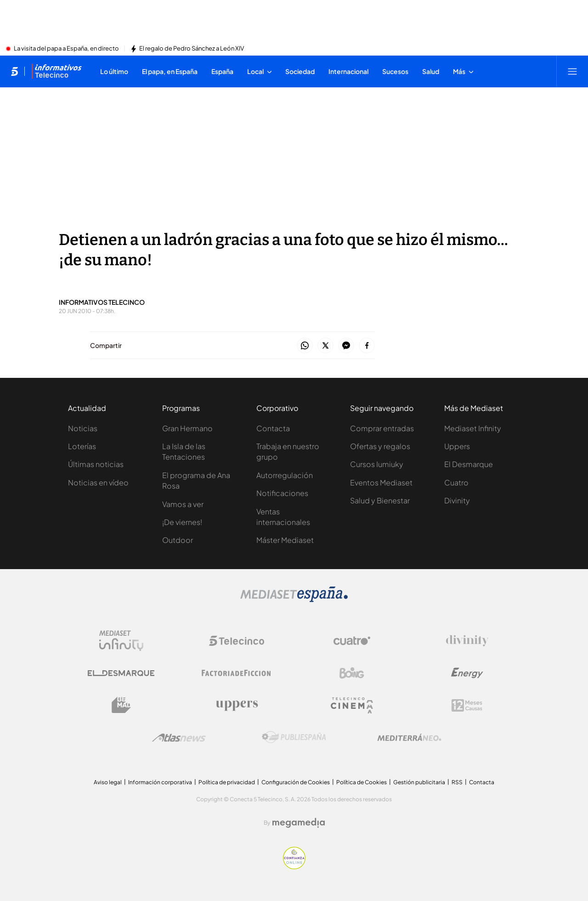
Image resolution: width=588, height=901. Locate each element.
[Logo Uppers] (237, 705)
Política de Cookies (362, 782)
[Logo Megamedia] (299, 823)
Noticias (83, 428)
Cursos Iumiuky (377, 464)
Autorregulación (285, 475)
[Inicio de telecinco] (14, 71)
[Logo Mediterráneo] (409, 737)
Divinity (457, 500)
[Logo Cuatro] (352, 641)
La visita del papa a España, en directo (66, 49)
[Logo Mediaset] (294, 599)
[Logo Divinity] (467, 641)
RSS (457, 782)
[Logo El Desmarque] (121, 673)
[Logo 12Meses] (467, 705)
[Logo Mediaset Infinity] (121, 641)
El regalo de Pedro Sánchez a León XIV (192, 49)
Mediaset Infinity (473, 428)
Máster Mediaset (285, 540)
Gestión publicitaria (419, 782)
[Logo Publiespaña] (294, 737)
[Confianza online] (294, 867)
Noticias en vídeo (98, 482)
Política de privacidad (227, 782)
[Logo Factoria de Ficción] (237, 673)
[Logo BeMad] (121, 705)
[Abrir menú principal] (572, 71)
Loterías (82, 446)
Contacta (273, 428)
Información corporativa (160, 782)
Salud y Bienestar (380, 500)
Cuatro (456, 482)
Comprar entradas (382, 428)
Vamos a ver (183, 504)
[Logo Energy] (467, 673)
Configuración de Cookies (296, 782)
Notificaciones (282, 493)
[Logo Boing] (352, 673)
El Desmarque (469, 464)
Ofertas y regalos (380, 446)
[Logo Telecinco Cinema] (352, 705)
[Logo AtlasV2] (179, 738)
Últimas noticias (96, 464)
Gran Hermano (187, 428)
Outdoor (178, 540)
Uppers (457, 446)
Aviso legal (108, 782)
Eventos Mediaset (381, 482)
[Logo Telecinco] (237, 641)
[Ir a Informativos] (57, 71)
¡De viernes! (182, 522)
